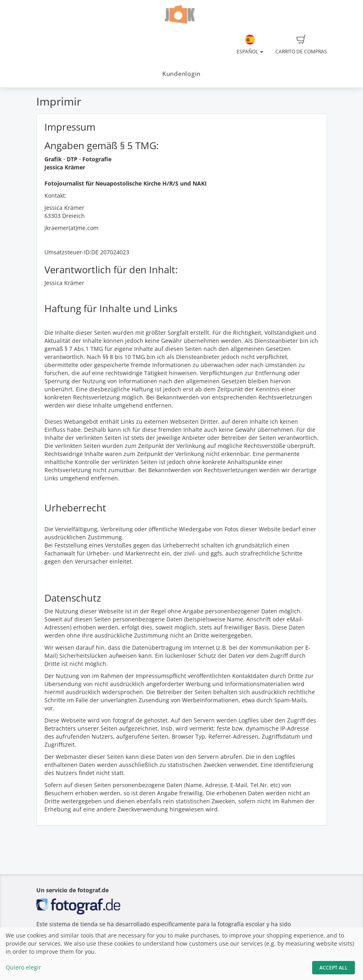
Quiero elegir (23, 967)
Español (250, 45)
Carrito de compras (301, 45)
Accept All (334, 968)
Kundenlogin (181, 74)
